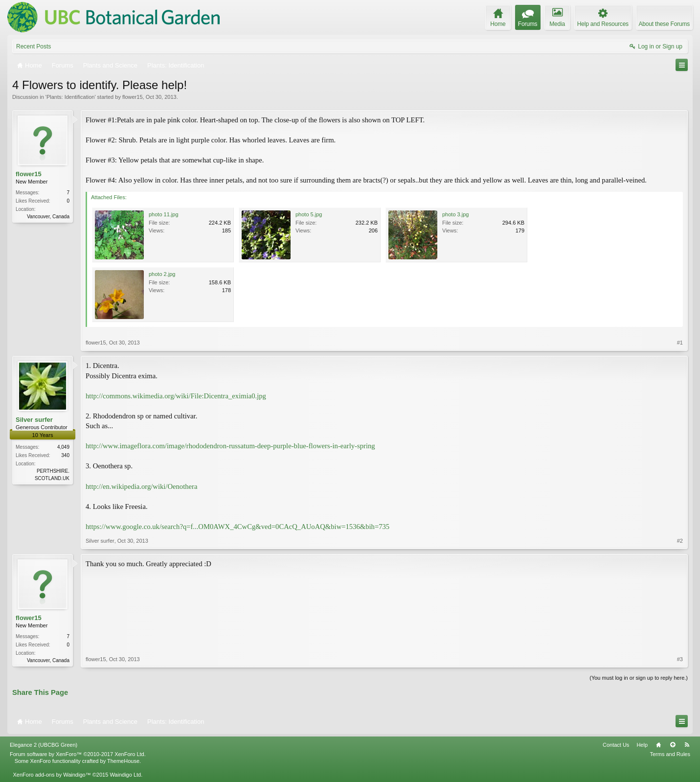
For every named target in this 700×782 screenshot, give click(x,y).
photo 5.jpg (309, 214)
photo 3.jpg (455, 214)
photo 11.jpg (164, 214)
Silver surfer (34, 420)
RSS (687, 745)
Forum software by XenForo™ (78, 754)
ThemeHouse (123, 761)
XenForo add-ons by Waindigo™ (52, 775)
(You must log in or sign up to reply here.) (639, 678)
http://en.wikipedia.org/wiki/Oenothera (141, 486)
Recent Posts (34, 46)
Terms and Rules (670, 754)
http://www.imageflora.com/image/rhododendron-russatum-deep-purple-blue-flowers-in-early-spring (230, 446)
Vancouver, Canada (48, 217)
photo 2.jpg (162, 274)
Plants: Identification (70, 97)
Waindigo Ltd (125, 775)
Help (642, 745)
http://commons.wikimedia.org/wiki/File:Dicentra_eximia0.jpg (176, 396)
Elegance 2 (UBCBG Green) (44, 745)
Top (673, 745)
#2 (680, 541)
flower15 (133, 97)
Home (658, 745)
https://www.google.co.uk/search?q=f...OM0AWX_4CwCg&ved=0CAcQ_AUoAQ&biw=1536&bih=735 (237, 527)
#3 (680, 659)
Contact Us (616, 745)
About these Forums (664, 24)
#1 (680, 343)
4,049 (63, 447)
